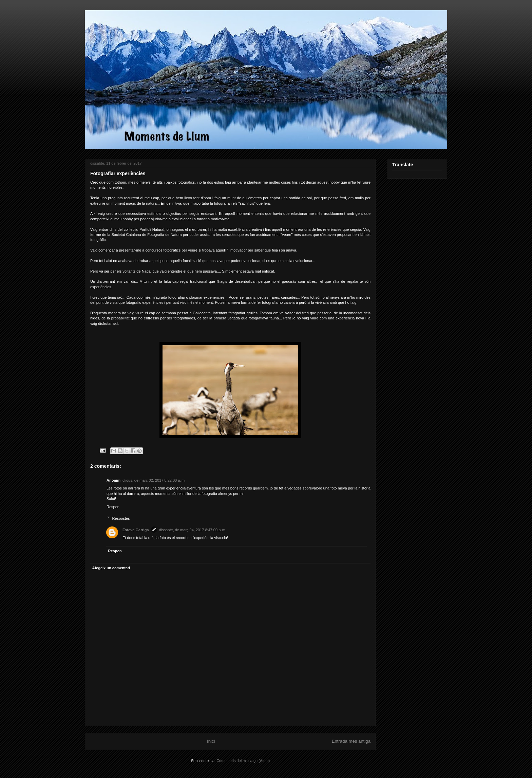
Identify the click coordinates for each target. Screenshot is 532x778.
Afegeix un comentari (111, 568)
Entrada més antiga (351, 741)
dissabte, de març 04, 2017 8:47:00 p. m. (193, 530)
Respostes (121, 518)
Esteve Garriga (136, 530)
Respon (113, 507)
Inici (211, 741)
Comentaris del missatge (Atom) (243, 761)
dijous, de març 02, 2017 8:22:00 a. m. (154, 480)
